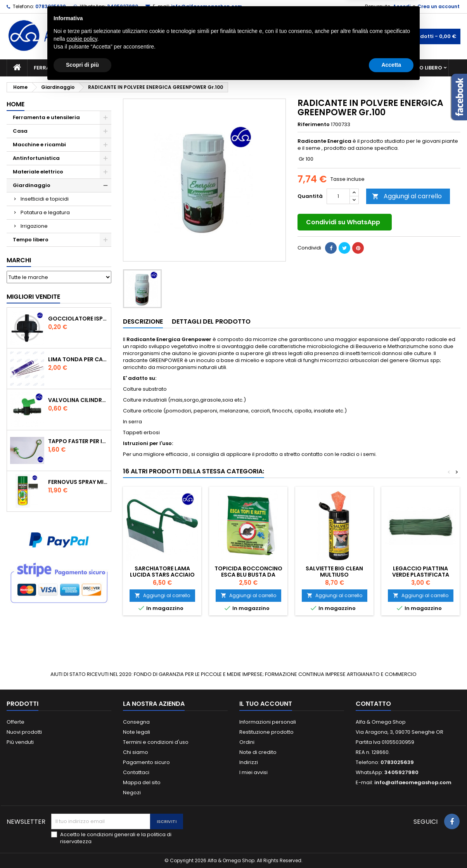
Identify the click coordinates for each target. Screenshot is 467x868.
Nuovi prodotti (24, 732)
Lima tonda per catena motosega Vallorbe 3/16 (78, 359)
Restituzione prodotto (266, 732)
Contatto (373, 704)
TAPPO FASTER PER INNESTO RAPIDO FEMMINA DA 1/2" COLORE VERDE (78, 441)
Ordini (247, 742)
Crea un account (438, 6)
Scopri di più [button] (82, 847)
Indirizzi (249, 762)
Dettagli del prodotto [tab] (211, 321)
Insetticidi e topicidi (45, 199)
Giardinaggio (304, 68)
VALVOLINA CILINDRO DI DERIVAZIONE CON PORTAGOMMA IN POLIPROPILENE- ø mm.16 (78, 400)
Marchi (19, 260)
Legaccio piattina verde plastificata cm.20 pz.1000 (421, 575)
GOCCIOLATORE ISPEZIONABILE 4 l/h (78, 319)
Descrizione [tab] (143, 321)
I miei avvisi (253, 772)
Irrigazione (34, 226)
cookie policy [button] (82, 821)
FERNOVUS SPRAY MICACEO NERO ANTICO (78, 482)
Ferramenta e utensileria (69, 68)
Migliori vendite (33, 297)
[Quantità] (338, 196)
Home (16, 104)
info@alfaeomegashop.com (207, 6)
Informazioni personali (268, 722)
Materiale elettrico (215, 68)
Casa (264, 68)
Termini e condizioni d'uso (156, 742)
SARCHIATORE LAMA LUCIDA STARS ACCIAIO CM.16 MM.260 (162, 575)
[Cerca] (233, 36)
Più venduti (20, 742)
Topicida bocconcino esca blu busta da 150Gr (248, 575)
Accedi (402, 6)
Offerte (16, 722)
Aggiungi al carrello (407, 196)
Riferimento (314, 125)
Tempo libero (424, 68)
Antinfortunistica (365, 68)
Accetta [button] (391, 847)
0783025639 (51, 6)
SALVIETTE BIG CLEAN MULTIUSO (334, 572)
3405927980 (123, 6)
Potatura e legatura (45, 212)
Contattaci (136, 772)
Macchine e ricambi (146, 68)
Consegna (136, 722)
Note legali (137, 732)
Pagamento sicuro (146, 762)
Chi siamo (136, 752)
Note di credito (258, 752)
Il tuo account (266, 704)
